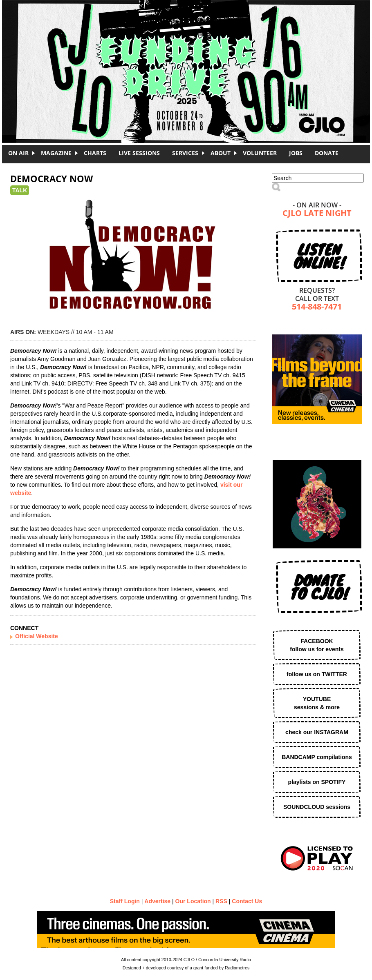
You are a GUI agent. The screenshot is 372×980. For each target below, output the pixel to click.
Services (185, 153)
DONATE (327, 153)
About (221, 153)
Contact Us (247, 901)
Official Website (37, 636)
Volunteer (260, 153)
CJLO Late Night (317, 214)
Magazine (56, 153)
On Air (18, 153)
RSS (221, 901)
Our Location (193, 901)
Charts (95, 153)
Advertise (157, 901)
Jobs (296, 153)
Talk (20, 190)
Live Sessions (139, 153)
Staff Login (125, 901)
